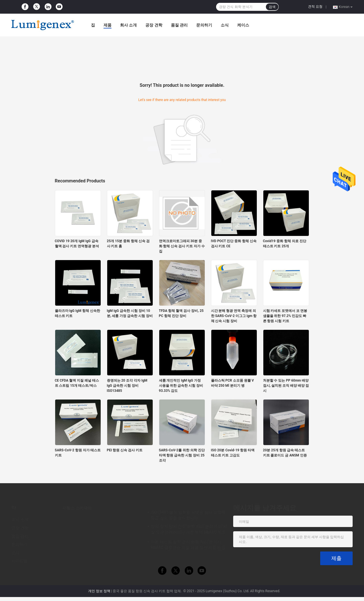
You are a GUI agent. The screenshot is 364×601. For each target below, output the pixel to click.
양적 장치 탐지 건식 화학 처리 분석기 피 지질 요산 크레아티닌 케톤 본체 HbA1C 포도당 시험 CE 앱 (189, 530)
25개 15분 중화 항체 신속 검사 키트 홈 (128, 244)
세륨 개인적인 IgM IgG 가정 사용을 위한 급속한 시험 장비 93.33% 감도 (181, 386)
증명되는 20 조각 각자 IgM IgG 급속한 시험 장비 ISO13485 (127, 386)
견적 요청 (315, 7)
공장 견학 (154, 25)
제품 (107, 25)
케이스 (243, 25)
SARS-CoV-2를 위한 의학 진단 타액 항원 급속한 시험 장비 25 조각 (182, 455)
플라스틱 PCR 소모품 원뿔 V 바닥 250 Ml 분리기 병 (232, 383)
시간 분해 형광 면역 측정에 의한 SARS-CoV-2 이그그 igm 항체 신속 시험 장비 (234, 316)
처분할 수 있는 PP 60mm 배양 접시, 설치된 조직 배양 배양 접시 (286, 386)
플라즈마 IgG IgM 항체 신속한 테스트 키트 (77, 313)
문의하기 (204, 25)
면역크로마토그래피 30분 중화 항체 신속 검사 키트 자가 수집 (182, 246)
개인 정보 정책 (99, 591)
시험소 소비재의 (77, 508)
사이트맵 (19, 561)
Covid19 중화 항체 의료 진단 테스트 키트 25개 (285, 244)
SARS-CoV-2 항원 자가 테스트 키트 (78, 453)
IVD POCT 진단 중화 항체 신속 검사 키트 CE (234, 244)
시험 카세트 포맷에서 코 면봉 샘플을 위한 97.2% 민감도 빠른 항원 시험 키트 (285, 316)
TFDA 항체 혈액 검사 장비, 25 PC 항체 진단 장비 (181, 313)
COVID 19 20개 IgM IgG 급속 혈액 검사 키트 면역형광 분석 (77, 244)
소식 (225, 25)
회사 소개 (128, 25)
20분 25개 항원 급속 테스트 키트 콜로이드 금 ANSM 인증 (285, 453)
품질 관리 (179, 25)
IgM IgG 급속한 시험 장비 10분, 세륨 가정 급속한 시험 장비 (130, 313)
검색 (272, 7)
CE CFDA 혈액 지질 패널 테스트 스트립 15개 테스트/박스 (77, 383)
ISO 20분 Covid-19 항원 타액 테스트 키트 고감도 (233, 453)
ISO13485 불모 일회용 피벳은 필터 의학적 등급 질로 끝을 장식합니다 (188, 515)
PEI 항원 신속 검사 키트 (125, 450)
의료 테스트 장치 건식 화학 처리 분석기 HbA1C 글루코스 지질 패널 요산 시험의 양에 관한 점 (188, 546)
